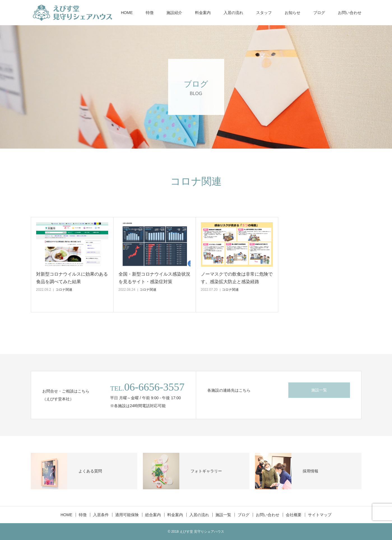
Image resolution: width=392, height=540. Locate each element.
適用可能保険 (127, 515)
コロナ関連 (64, 290)
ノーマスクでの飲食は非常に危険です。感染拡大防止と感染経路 (237, 278)
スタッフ (264, 13)
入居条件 (101, 515)
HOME (127, 13)
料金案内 (203, 13)
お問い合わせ (350, 13)
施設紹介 (174, 13)
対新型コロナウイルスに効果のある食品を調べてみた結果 (72, 278)
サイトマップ (320, 515)
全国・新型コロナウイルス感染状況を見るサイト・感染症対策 (154, 278)
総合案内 (153, 515)
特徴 (150, 13)
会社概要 (294, 515)
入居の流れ (233, 13)
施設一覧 (319, 390)
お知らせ (293, 13)
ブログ (319, 13)
